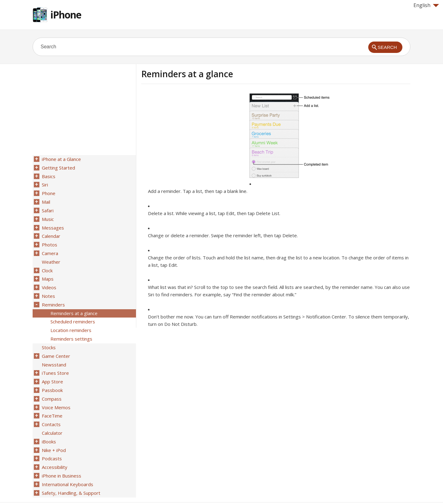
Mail (45, 199)
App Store (52, 367)
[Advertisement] (193, 136)
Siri (44, 183)
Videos (48, 279)
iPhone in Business (61, 455)
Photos (49, 239)
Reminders (53, 295)
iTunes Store (55, 359)
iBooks (48, 423)
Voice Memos (56, 391)
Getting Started (58, 167)
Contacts (51, 407)
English (426, 5)
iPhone (66, 15)
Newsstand (53, 351)
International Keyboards (67, 463)
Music (47, 215)
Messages (52, 223)
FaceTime (52, 399)
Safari (47, 207)
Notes (48, 287)
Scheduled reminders (72, 311)
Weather (50, 255)
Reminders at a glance (73, 303)
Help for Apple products (55, 489)
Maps (47, 271)
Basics (48, 175)
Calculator (52, 415)
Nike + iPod (53, 431)
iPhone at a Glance (61, 159)
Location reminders (70, 319)
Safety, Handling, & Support (70, 471)
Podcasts (51, 439)
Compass (51, 383)
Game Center (55, 343)
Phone (48, 191)
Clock (47, 263)
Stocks (48, 335)
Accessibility (54, 447)
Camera (49, 247)
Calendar (50, 231)
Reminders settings (71, 327)
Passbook (52, 375)
